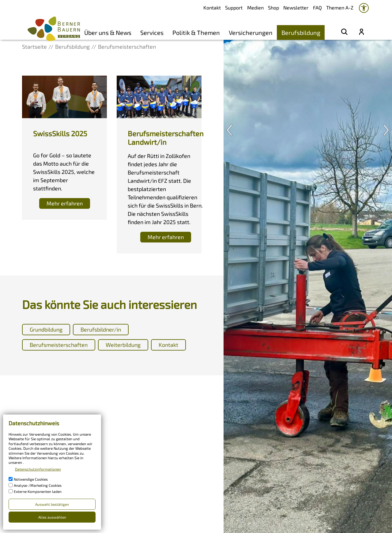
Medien (255, 8)
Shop (273, 8)
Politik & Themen (196, 32)
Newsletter (296, 8)
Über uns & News (108, 32)
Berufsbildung (301, 32)
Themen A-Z (340, 8)
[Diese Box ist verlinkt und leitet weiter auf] (64, 148)
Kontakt (212, 8)
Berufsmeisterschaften (59, 345)
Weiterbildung (123, 345)
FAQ (317, 8)
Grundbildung (46, 329)
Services (152, 32)
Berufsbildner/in (101, 329)
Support (234, 8)
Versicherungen (251, 32)
